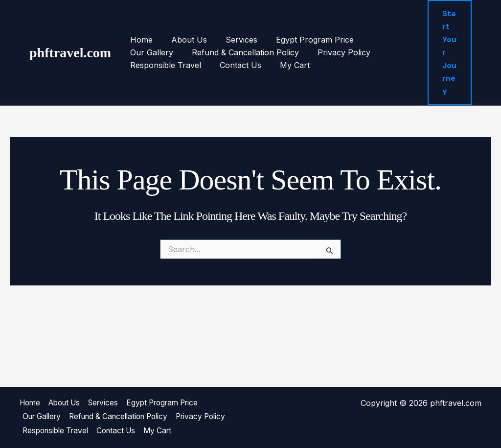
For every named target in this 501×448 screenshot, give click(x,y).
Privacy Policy (278, 52)
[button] (449, 53)
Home (140, 40)
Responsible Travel (355, 52)
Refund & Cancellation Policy (182, 52)
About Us (185, 40)
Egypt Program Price (305, 40)
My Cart (201, 65)
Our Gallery (381, 40)
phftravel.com (70, 53)
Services (234, 40)
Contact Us (149, 65)
